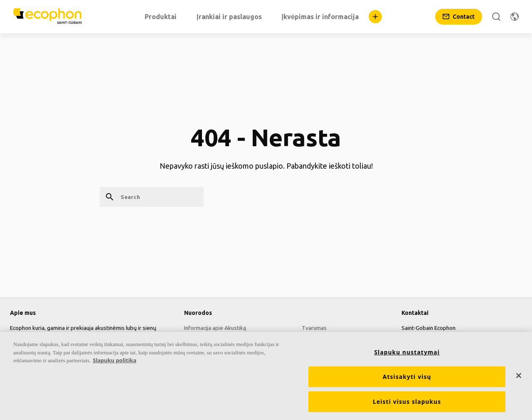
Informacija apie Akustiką (215, 328)
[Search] (496, 17)
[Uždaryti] (519, 379)
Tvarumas (314, 328)
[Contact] (459, 17)
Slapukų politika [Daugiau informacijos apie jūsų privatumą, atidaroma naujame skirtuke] (115, 364)
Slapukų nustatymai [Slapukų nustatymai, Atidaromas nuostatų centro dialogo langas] (407, 356)
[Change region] (515, 17)
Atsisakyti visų (407, 381)
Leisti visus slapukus (407, 405)
